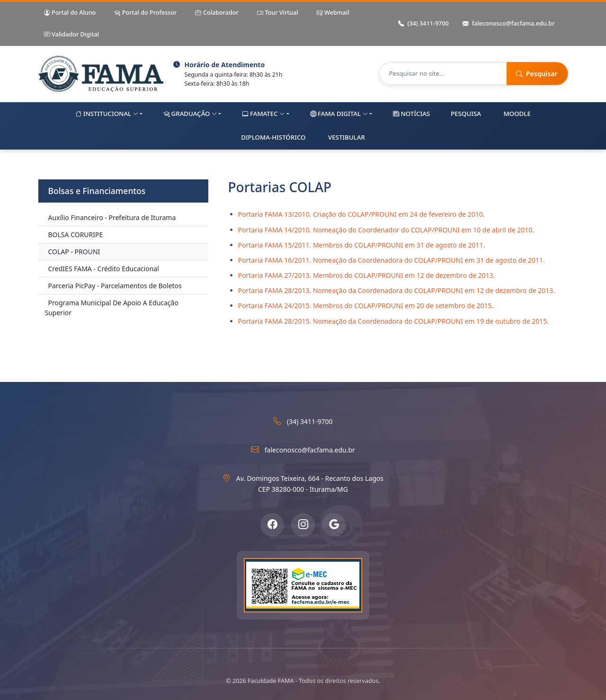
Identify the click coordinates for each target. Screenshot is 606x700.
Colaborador (217, 13)
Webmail (333, 13)
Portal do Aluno (70, 13)
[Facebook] (272, 525)
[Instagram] (303, 525)
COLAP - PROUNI (74, 252)
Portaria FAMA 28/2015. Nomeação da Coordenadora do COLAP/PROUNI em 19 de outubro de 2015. (393, 321)
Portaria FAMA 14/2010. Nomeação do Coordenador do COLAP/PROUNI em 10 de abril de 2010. (386, 230)
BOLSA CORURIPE (76, 235)
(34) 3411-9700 (423, 24)
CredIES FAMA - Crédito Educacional (104, 269)
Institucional (107, 114)
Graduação (190, 114)
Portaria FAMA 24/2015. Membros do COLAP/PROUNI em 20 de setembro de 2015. (366, 306)
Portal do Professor (145, 13)
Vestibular (347, 137)
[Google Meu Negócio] (334, 525)
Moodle (517, 114)
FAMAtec (263, 114)
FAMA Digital (339, 114)
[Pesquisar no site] (443, 74)
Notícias (411, 114)
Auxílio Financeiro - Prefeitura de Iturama (112, 217)
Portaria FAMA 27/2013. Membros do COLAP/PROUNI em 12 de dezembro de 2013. (367, 275)
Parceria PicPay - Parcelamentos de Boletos (115, 286)
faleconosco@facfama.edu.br (509, 24)
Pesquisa (466, 114)
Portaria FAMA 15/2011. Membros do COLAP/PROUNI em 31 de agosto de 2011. (362, 245)
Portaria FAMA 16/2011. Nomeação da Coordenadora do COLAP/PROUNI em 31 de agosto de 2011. (392, 260)
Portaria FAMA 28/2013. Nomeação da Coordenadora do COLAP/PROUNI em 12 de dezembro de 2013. (397, 290)
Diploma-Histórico (273, 137)
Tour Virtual (278, 13)
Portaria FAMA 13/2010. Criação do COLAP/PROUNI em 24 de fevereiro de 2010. (361, 214)
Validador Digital (71, 35)
